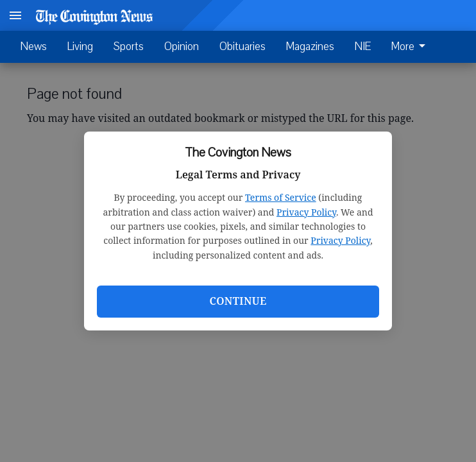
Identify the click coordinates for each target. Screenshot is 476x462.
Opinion (182, 47)
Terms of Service (281, 197)
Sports (129, 47)
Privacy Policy (306, 212)
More (411, 47)
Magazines (310, 47)
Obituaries (242, 47)
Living (80, 47)
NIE (363, 47)
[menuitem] (412, 47)
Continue (238, 301)
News (34, 47)
